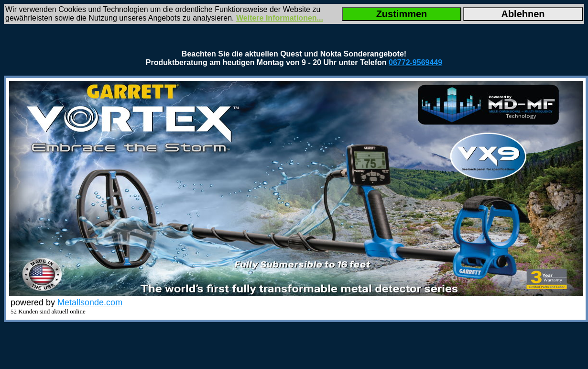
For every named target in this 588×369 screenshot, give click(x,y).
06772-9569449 (415, 62)
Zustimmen (402, 14)
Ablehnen (523, 14)
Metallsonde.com (90, 302)
